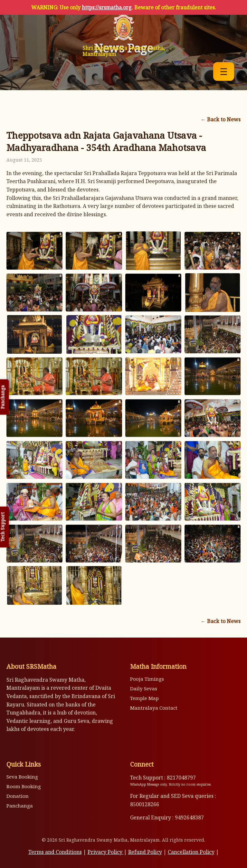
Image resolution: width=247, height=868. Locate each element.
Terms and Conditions (55, 852)
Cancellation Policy (191, 852)
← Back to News (221, 119)
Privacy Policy (106, 852)
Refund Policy (145, 852)
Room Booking (24, 786)
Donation (18, 796)
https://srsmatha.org (107, 7)
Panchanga (20, 806)
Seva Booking (22, 777)
